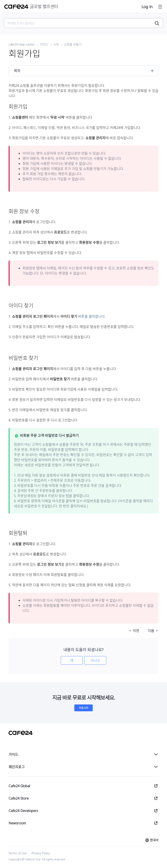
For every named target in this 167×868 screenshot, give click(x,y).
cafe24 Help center (22, 44)
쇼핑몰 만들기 (73, 44)
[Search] (81, 23)
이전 (136, 631)
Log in (147, 7)
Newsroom (17, 823)
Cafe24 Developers (23, 811)
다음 (151, 631)
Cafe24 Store (19, 798)
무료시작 (83, 708)
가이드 (44, 44)
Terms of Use (18, 853)
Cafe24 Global (19, 786)
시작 (56, 44)
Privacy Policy (41, 853)
